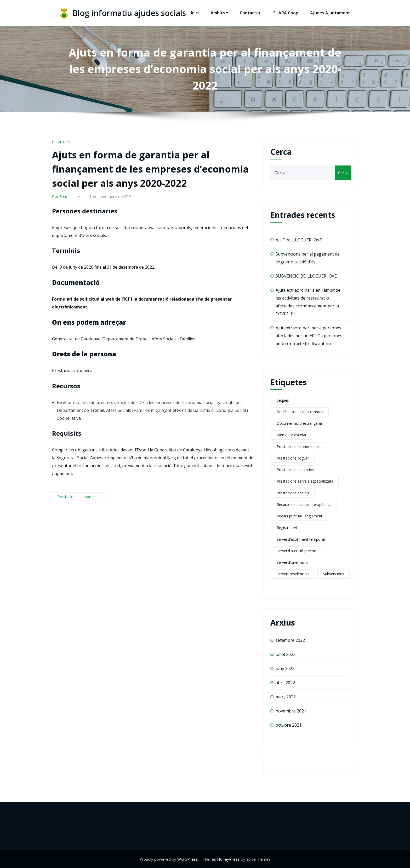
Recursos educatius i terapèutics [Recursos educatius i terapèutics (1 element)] (304, 504)
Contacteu (251, 13)
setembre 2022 (290, 640)
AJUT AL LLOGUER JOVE (299, 240)
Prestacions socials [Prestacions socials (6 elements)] (293, 493)
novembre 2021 (291, 711)
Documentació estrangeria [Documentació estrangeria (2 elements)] (299, 423)
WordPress (188, 859)
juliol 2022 (286, 654)
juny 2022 (285, 668)
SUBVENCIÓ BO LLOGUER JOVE (306, 276)
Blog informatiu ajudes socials (129, 13)
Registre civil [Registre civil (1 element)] (287, 527)
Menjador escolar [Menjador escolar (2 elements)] (292, 435)
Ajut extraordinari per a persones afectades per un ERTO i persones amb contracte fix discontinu (309, 336)
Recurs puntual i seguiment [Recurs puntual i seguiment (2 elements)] (300, 516)
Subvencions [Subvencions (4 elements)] (334, 574)
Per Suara (61, 196)
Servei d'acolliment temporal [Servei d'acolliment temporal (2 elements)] (301, 539)
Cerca (281, 152)
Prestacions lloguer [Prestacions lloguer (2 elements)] (293, 458)
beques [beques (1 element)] (283, 400)
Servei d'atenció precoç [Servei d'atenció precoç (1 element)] (296, 551)
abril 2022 (285, 683)
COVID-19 (61, 142)
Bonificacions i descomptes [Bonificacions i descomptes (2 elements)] (300, 412)
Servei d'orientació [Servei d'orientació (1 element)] (292, 562)
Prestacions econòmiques (79, 497)
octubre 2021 (289, 725)
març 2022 (286, 697)
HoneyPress (228, 859)
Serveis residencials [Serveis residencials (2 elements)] (293, 574)
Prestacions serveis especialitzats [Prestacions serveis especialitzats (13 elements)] (305, 481)
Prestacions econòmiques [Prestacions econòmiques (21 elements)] (299, 447)
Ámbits (219, 13)
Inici (195, 13)
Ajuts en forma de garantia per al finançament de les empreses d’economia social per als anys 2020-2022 (150, 169)
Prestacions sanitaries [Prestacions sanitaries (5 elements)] (295, 470)
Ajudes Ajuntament (330, 13)
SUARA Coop (286, 13)
